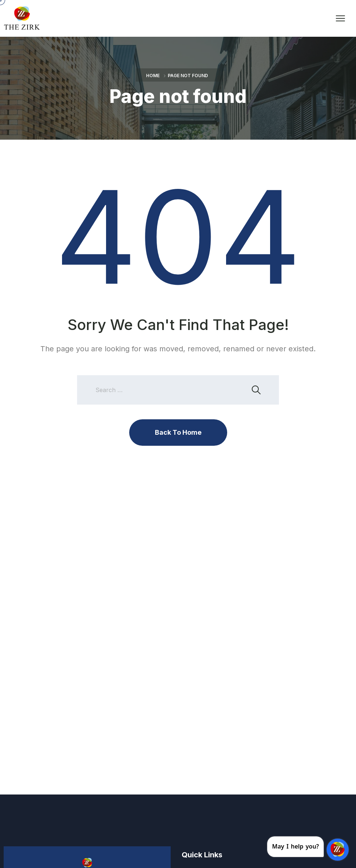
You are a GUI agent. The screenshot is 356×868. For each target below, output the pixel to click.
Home (153, 76)
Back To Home (178, 432)
